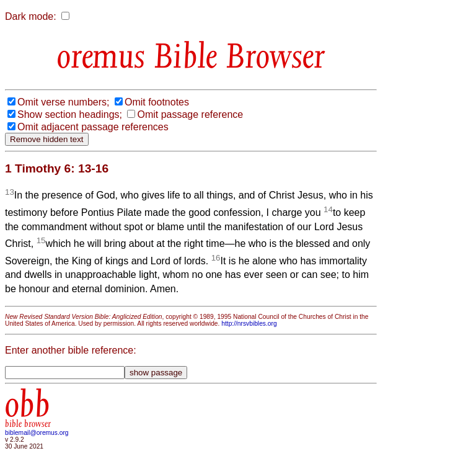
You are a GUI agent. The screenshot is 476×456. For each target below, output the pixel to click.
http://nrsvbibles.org (249, 324)
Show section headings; (70, 114)
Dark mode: (31, 16)
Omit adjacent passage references (93, 127)
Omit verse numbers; (63, 102)
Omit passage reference (190, 114)
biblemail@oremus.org (37, 433)
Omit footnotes (157, 102)
